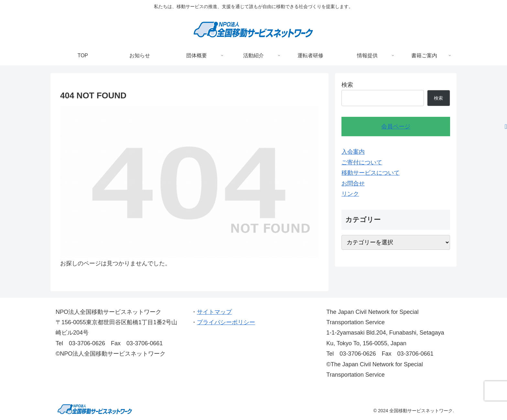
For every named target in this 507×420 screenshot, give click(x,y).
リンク (350, 194)
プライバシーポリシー (226, 322)
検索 (347, 85)
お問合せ (353, 183)
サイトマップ (214, 312)
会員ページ (396, 127)
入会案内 (353, 152)
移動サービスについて (371, 173)
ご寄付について (362, 162)
